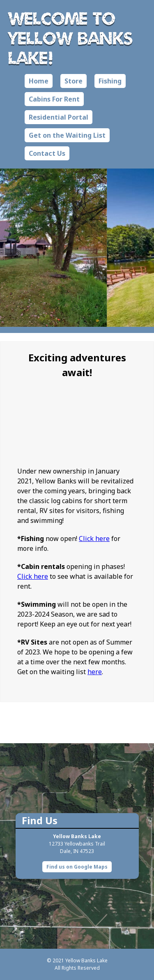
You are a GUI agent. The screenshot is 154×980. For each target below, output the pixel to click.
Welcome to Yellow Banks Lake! (70, 38)
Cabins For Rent (54, 99)
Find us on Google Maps (77, 867)
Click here (94, 539)
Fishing (110, 81)
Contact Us (47, 153)
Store (74, 81)
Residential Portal (59, 117)
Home (39, 81)
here (95, 672)
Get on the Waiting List (67, 135)
